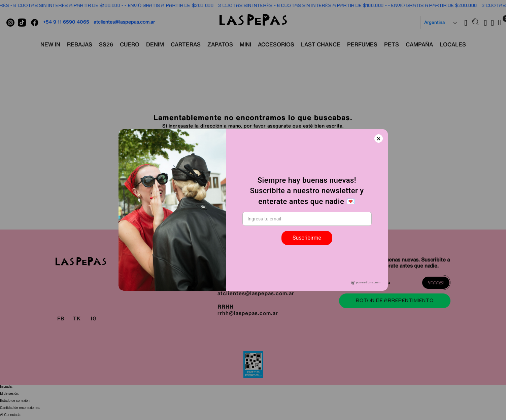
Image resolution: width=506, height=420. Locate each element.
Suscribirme (307, 238)
